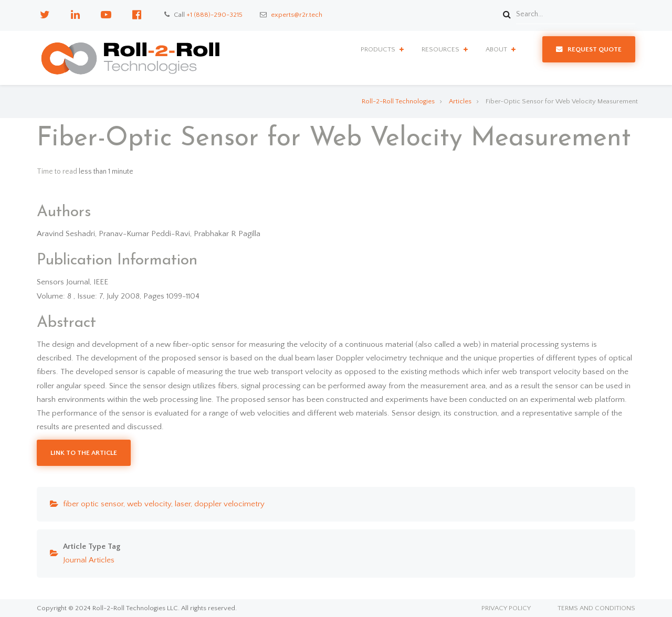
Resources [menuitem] (440, 49)
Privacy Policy (506, 608)
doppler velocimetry (229, 504)
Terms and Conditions (596, 608)
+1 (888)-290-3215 (214, 15)
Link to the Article (84, 453)
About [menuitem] (496, 49)
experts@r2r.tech (297, 15)
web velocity (149, 504)
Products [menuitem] (378, 49)
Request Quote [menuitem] (595, 49)
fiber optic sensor (93, 504)
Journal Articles (89, 560)
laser (183, 504)
